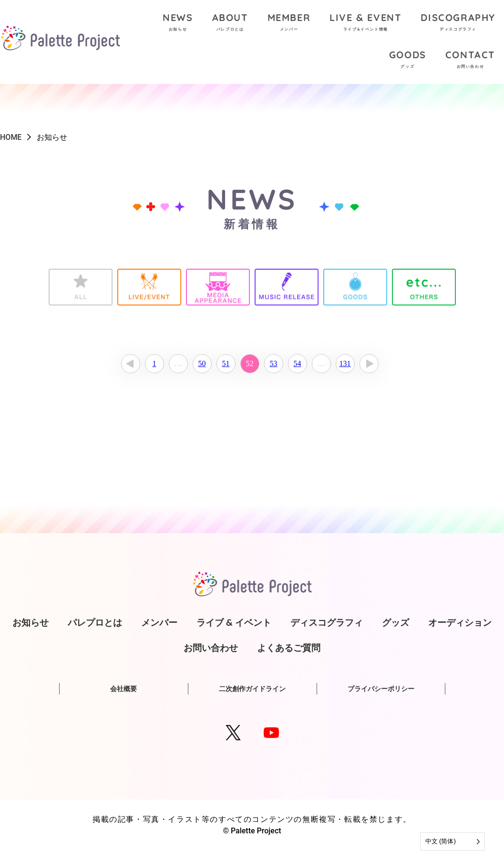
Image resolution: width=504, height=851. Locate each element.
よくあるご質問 (289, 648)
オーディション (460, 622)
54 (298, 363)
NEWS (178, 23)
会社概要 (123, 689)
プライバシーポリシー (381, 689)
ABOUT (230, 23)
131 (345, 363)
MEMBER (289, 23)
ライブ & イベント (234, 622)
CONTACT (470, 60)
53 (274, 363)
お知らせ (31, 622)
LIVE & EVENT (365, 23)
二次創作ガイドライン (252, 689)
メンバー (159, 622)
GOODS (408, 60)
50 (202, 363)
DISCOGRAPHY (458, 23)
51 (226, 363)
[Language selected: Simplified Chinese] (453, 842)
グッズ (396, 622)
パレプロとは (95, 622)
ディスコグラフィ (327, 622)
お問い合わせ (211, 648)
